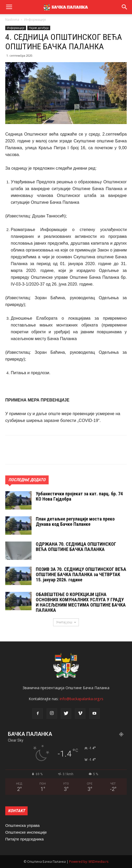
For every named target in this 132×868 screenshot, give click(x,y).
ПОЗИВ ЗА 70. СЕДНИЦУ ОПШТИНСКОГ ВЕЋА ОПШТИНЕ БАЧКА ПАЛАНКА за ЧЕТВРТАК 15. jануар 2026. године (81, 574)
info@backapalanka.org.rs (82, 699)
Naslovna (12, 20)
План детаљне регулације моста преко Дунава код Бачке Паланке (75, 521)
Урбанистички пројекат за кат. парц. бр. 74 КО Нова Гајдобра (79, 496)
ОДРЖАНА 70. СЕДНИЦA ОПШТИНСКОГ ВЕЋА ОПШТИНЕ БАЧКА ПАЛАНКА (76, 547)
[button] (125, 7)
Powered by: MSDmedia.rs (89, 862)
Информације (35, 20)
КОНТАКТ (16, 811)
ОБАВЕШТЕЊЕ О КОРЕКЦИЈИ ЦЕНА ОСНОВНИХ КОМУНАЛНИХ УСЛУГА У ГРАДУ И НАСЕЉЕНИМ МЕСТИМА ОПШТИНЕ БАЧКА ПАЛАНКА (81, 602)
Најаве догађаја (39, 28)
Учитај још (66, 622)
